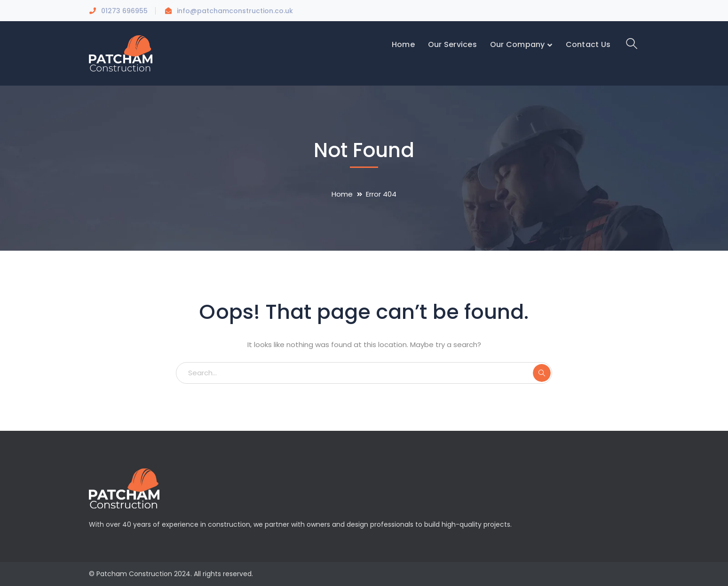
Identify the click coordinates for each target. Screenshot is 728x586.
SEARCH (542, 373)
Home (342, 194)
